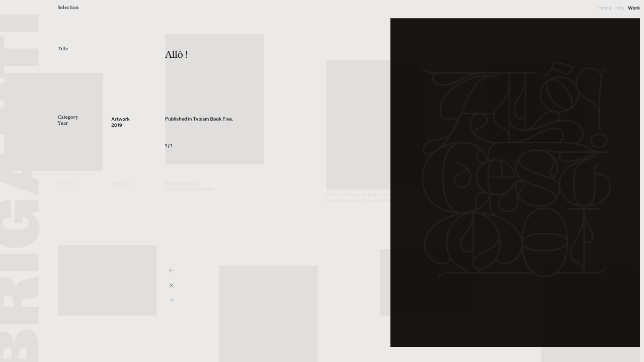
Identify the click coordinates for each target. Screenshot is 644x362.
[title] (81, 8)
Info (620, 8)
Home (605, 8)
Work (634, 8)
